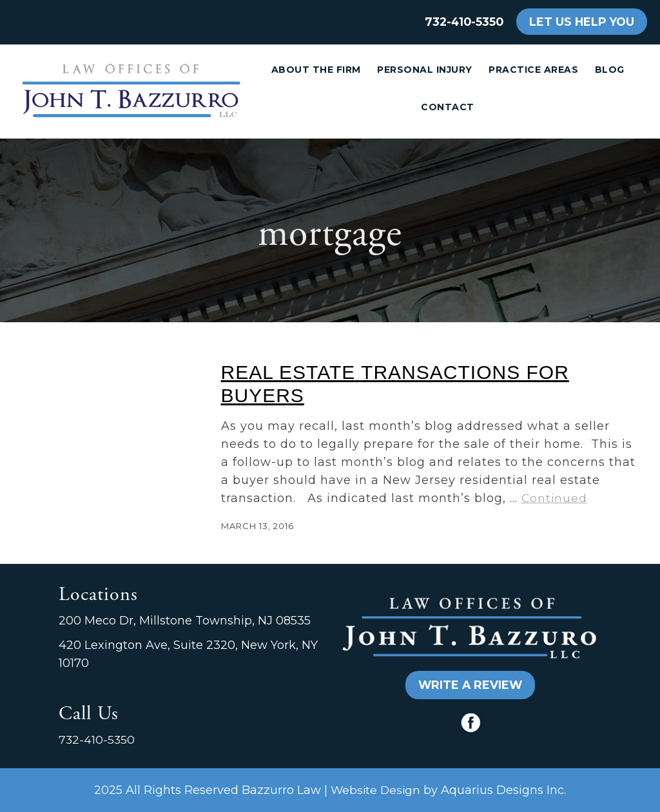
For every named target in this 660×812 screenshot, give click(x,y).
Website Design (375, 790)
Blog (610, 70)
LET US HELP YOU (582, 22)
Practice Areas (533, 70)
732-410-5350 (464, 22)
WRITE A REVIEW (470, 685)
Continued (554, 498)
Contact (448, 107)
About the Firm (316, 70)
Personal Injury (425, 70)
